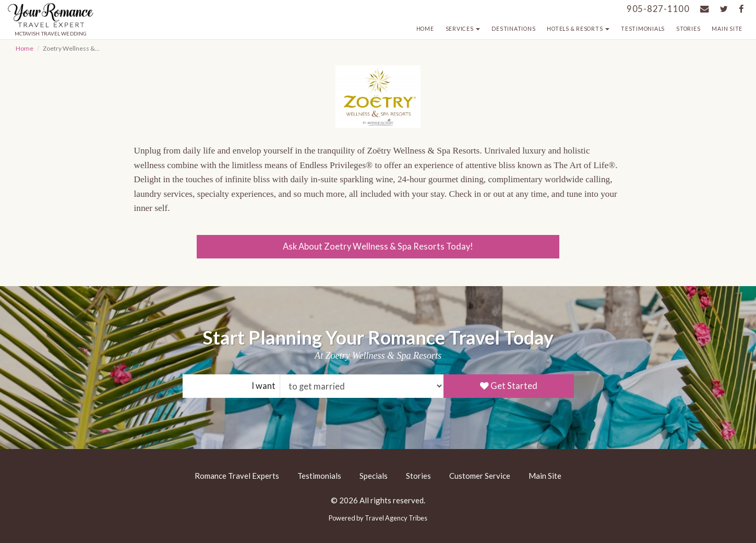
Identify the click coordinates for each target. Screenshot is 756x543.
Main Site (727, 29)
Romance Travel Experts (237, 476)
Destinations (513, 29)
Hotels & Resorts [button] (578, 29)
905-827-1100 (658, 9)
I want (263, 386)
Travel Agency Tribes (396, 518)
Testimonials (643, 29)
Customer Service (480, 476)
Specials (374, 476)
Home (425, 29)
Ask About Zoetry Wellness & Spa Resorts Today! (378, 246)
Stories (688, 29)
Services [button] (463, 29)
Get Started (509, 386)
